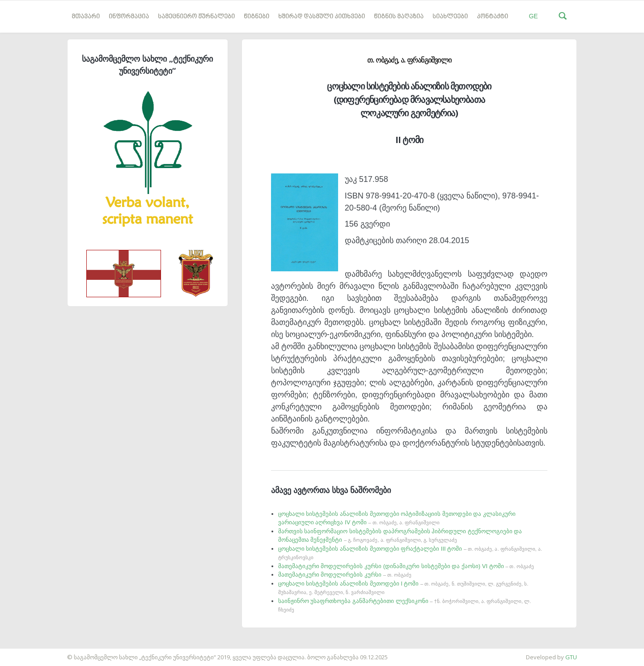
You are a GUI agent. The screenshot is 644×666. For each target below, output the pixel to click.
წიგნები (256, 17)
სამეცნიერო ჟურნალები (196, 17)
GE (533, 16)
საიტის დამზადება (26, 653)
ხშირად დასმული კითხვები (322, 17)
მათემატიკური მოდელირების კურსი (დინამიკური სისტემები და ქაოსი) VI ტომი (406, 566)
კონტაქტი (492, 17)
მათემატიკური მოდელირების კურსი (345, 575)
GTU (571, 657)
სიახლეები (450, 17)
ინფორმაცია (129, 17)
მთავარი (86, 17)
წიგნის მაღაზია (399, 17)
